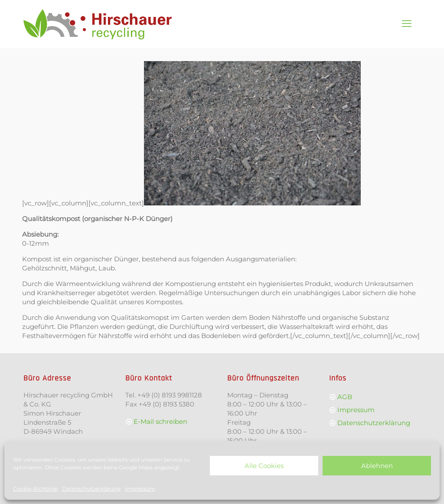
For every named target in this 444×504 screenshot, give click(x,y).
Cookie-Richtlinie (35, 489)
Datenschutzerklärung (91, 489)
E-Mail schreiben (160, 421)
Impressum (140, 489)
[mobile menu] (407, 24)
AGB (345, 397)
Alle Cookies (264, 466)
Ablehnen (377, 466)
